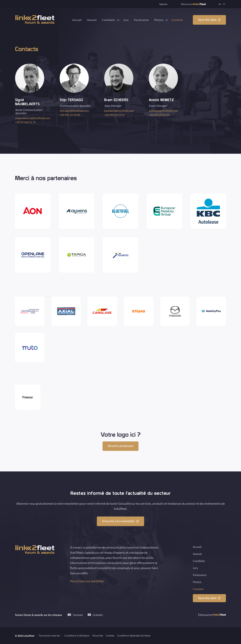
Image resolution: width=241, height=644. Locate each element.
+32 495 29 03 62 (159, 115)
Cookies (110, 636)
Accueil (77, 20)
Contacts (177, 20)
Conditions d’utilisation (77, 636)
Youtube (78, 615)
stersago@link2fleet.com (74, 111)
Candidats (109, 20)
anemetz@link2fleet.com (163, 111)
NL (220, 4)
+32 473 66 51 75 (25, 122)
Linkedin (98, 615)
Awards (92, 20)
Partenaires (141, 20)
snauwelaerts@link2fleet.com (32, 118)
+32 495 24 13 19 (115, 115)
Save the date (207, 20)
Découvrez (193, 4)
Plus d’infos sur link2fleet (87, 581)
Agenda (163, 4)
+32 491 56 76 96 (70, 115)
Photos (159, 20)
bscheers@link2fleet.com (119, 111)
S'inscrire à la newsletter (118, 521)
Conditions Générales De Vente (134, 636)
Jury (126, 20)
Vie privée (98, 636)
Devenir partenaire (120, 446)
